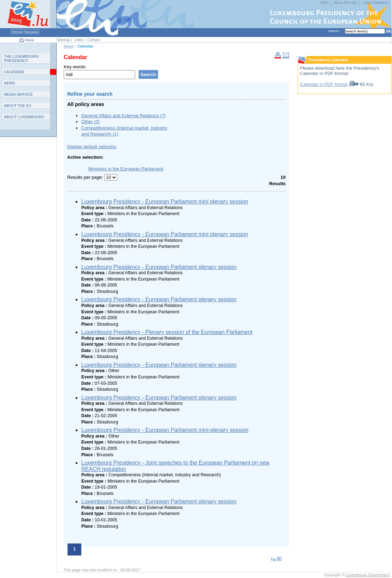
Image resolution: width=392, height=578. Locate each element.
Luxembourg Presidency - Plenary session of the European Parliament (167, 332)
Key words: (75, 67)
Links (79, 40)
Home (29, 40)
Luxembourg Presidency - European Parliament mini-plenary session (165, 430)
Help (324, 3)
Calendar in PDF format (324, 84)
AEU (18, 106)
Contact (94, 40)
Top (276, 560)
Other (90, 122)
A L (24, 117)
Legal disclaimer (376, 3)
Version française (25, 32)
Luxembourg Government (368, 575)
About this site (345, 3)
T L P (21, 58)
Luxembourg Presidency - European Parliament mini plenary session (165, 202)
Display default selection (92, 147)
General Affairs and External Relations (124, 116)
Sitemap (63, 40)
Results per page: (86, 177)
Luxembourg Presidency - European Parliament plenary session (159, 267)
